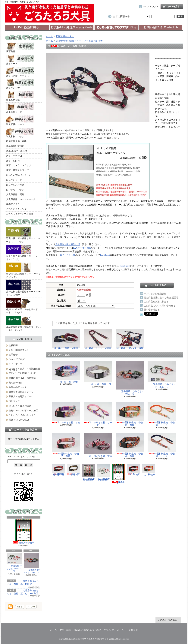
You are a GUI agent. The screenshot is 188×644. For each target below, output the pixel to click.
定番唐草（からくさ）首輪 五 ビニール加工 (23, 592)
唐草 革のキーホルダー (18, 151)
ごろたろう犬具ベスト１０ (22, 415)
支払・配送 (65, 630)
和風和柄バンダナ (20, 133)
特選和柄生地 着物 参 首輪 (130, 445)
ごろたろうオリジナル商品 (20, 214)
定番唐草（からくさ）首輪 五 (31, 563)
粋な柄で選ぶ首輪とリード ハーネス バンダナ (23, 270)
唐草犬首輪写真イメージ (21, 392)
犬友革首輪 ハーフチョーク (21, 199)
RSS (20, 607)
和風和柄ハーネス (20, 121)
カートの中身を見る (23, 429)
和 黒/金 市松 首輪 (73, 470)
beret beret (105, 255)
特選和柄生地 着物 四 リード (162, 414)
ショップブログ (116, 27)
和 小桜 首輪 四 (98, 373)
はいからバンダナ (15, 190)
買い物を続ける (152, 310)
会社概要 (13, 345)
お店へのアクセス (18, 387)
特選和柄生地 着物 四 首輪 (130, 414)
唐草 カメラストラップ (19, 165)
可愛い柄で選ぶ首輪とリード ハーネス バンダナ (23, 235)
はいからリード (14, 180)
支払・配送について (72, 27)
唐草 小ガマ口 (14, 156)
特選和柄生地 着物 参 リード (162, 445)
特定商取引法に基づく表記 (87, 630)
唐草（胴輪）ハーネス (20, 72)
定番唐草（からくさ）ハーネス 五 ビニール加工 (103, 472)
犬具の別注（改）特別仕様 (22, 378)
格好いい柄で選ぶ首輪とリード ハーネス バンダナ (23, 306)
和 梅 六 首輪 (149, 470)
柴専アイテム (13, 204)
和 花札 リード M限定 (98, 339)
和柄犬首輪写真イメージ (21, 396)
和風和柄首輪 (20, 96)
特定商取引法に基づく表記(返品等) (161, 298)
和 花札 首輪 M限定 (66, 339)
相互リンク (14, 401)
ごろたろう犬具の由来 (20, 406)
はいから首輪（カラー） (19, 175)
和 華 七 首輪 (66, 372)
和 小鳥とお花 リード (98, 414)
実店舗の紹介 (15, 383)
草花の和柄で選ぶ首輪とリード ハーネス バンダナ (23, 324)
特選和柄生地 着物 (16, 141)
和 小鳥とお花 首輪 (66, 413)
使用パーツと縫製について (22, 373)
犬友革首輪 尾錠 (15, 194)
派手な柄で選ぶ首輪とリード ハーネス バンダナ (23, 253)
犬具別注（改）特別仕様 (67, 244)
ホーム (27, 27)
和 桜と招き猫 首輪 (98, 445)
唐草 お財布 (13, 161)
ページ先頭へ (168, 620)
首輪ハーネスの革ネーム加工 (23, 411)
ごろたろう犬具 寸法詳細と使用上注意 (24, 370)
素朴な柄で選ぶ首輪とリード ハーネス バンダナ (23, 288)
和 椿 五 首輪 (134, 470)
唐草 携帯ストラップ (17, 170)
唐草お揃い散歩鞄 (15, 146)
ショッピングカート (172, 7)
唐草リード (20, 60)
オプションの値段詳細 (155, 294)
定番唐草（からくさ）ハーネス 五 (15, 563)
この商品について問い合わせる (160, 306)
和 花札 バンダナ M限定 (130, 339)
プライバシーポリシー (115, 630)
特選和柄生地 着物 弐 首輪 (66, 445)
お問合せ (161, 27)
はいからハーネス (15, 185)
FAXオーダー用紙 (82, 248)
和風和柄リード (20, 108)
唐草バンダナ (20, 84)
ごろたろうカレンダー (17, 209)
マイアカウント (151, 7)
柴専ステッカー (23, 532)
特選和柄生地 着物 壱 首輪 (59, 470)
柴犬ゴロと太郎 (67, 255)
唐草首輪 (20, 48)
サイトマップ (15, 364)
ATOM (31, 607)
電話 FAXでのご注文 (19, 420)
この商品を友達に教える (156, 302)
